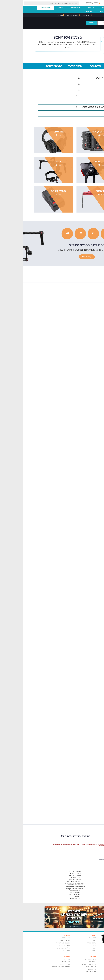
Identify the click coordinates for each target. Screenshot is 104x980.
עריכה (71, 946)
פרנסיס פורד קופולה (66, 964)
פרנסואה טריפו (68, 972)
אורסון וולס (70, 962)
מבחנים (68, 8)
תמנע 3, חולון (37, 15)
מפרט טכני (73, 66)
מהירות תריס (43, 951)
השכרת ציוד (23, 8)
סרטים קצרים (53, 8)
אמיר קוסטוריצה (68, 959)
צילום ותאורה (69, 943)
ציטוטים (80, 11)
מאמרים (82, 8)
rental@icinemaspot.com (50, 15)
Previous (92, 819)
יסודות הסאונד (42, 940)
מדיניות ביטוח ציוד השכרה (38, 967)
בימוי (72, 940)
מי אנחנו (44, 957)
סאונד (71, 951)
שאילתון (38, 8)
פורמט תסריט (42, 938)
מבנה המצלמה (42, 946)
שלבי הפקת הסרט (41, 948)
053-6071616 (65, 15)
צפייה (78, 135)
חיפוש (69, 23)
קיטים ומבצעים (64, 257)
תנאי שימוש (43, 962)
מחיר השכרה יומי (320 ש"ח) (31, 67)
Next (89, 819)
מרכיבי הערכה (94, 66)
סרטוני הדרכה (52, 66)
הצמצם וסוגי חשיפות (40, 943)
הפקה (71, 948)
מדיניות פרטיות (42, 964)
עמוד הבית (96, 8)
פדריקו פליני (69, 969)
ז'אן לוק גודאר (68, 967)
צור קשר (66, 11)
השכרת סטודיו (95, 11)
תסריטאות (70, 938)
